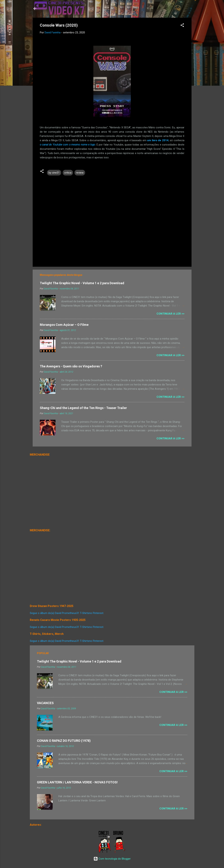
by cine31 (54, 173)
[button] (182, 26)
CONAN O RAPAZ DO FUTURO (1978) (64, 741)
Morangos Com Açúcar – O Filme (64, 325)
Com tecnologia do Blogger (112, 859)
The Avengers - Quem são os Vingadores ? (71, 366)
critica (68, 173)
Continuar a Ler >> (170, 314)
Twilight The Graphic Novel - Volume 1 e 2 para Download (82, 283)
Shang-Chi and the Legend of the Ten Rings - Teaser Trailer (83, 408)
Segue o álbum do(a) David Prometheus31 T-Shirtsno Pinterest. (67, 613)
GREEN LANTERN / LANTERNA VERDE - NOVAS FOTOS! (77, 782)
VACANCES (45, 703)
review (80, 173)
